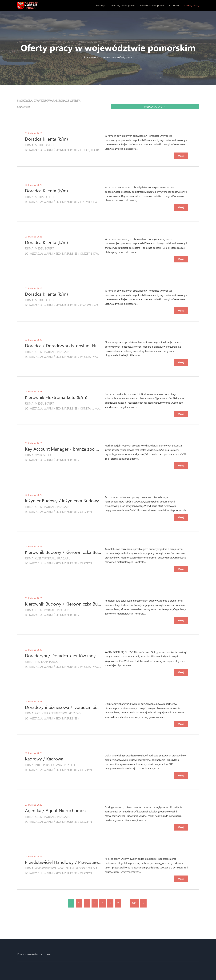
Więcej (181, 156)
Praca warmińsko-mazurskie (100, 57)
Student (174, 6)
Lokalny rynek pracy (123, 6)
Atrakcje (100, 6)
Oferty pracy (192, 6)
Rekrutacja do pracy (152, 6)
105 (134, 903)
